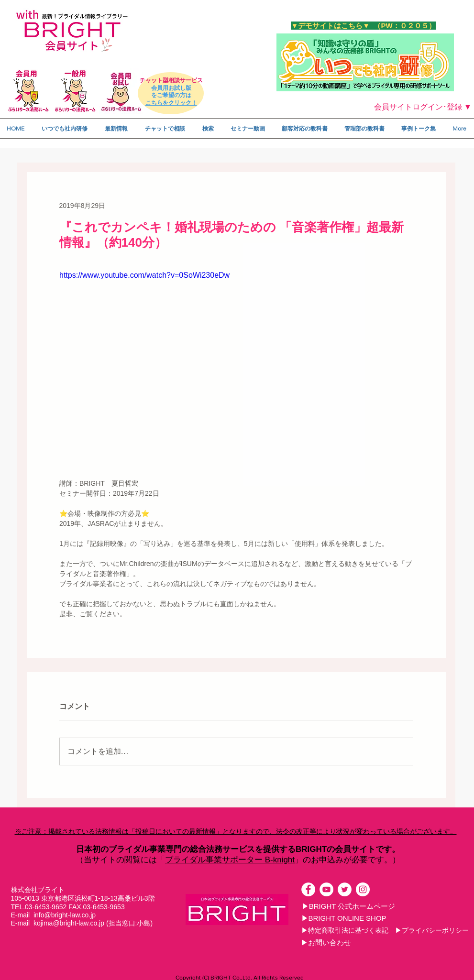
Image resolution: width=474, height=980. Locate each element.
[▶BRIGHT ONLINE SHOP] (344, 918)
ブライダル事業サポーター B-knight (230, 860)
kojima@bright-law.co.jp (69, 923)
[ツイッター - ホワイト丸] (345, 889)
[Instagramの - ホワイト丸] (363, 889)
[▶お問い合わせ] (326, 943)
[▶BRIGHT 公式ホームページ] (349, 906)
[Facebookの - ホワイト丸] (308, 889)
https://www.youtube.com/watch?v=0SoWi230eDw (144, 275)
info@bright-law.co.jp (65, 915)
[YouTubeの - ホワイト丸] (326, 889)
